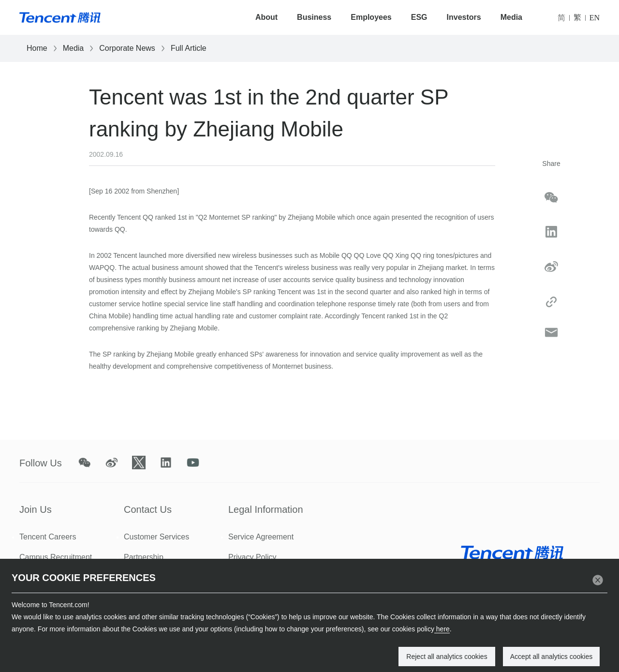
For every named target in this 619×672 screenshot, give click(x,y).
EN (595, 18)
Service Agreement (261, 537)
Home (37, 48)
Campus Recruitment (56, 557)
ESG (419, 17)
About (266, 17)
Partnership (144, 557)
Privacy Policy (252, 557)
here (442, 629)
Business (314, 17)
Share (551, 164)
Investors (464, 17)
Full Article (189, 48)
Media (511, 17)
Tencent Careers (48, 537)
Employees (371, 17)
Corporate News (127, 48)
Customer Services (156, 537)
